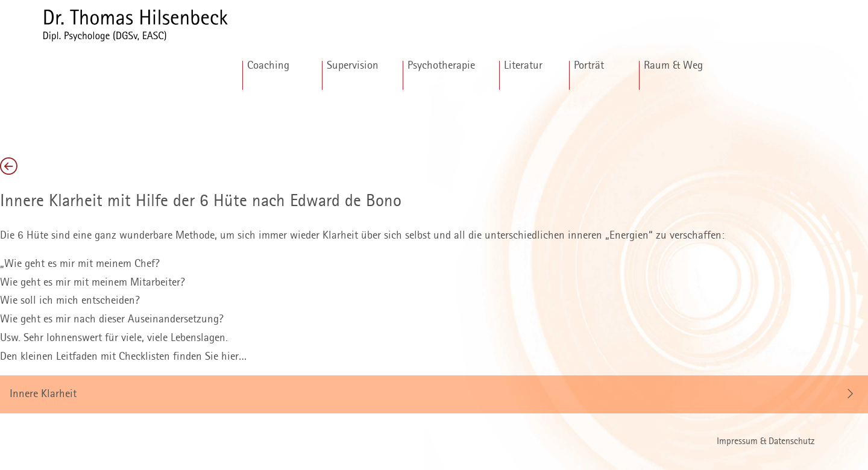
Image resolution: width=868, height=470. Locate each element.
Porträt (589, 66)
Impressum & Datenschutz (766, 442)
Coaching (268, 66)
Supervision (353, 66)
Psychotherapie (441, 66)
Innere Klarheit (43, 394)
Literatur (523, 66)
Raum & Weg (673, 66)
